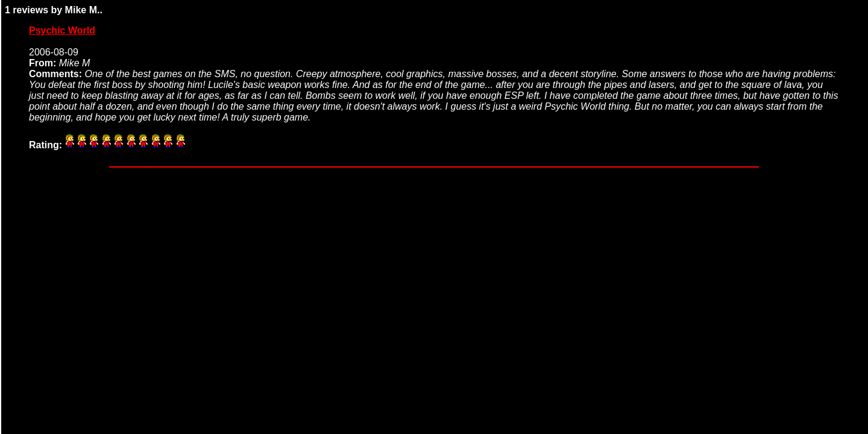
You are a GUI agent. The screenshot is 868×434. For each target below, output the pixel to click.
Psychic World (62, 30)
